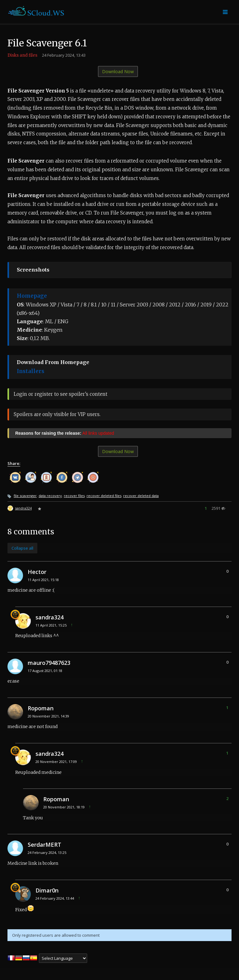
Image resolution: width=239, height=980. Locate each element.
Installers (30, 371)
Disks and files (22, 55)
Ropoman (41, 708)
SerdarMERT (45, 845)
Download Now (118, 71)
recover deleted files (104, 496)
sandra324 (23, 508)
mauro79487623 (49, 663)
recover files (74, 496)
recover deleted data (141, 496)
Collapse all (22, 548)
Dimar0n (47, 890)
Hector (37, 572)
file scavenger (25, 496)
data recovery (50, 496)
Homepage (32, 296)
